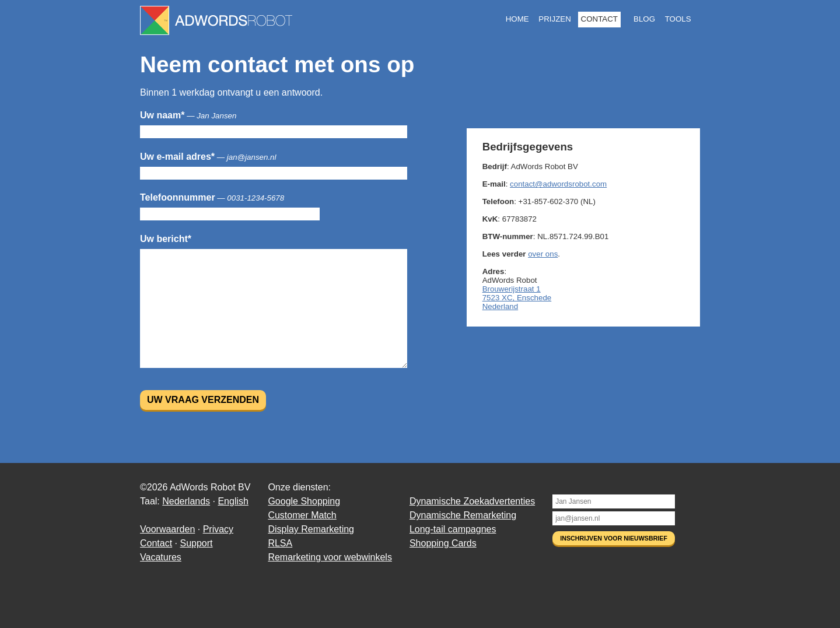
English (233, 501)
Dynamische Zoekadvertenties (472, 501)
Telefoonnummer (212, 197)
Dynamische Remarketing (463, 515)
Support (196, 543)
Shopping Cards (443, 543)
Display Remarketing (311, 529)
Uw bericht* (166, 239)
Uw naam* (188, 115)
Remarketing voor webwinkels (330, 557)
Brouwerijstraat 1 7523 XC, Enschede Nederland (517, 298)
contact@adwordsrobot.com (558, 184)
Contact (599, 19)
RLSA (280, 543)
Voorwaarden (167, 529)
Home (517, 19)
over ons (543, 254)
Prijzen (555, 19)
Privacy (218, 529)
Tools (678, 19)
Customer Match (302, 515)
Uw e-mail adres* (208, 157)
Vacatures (161, 557)
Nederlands (186, 501)
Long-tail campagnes (453, 529)
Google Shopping (304, 501)
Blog (644, 19)
